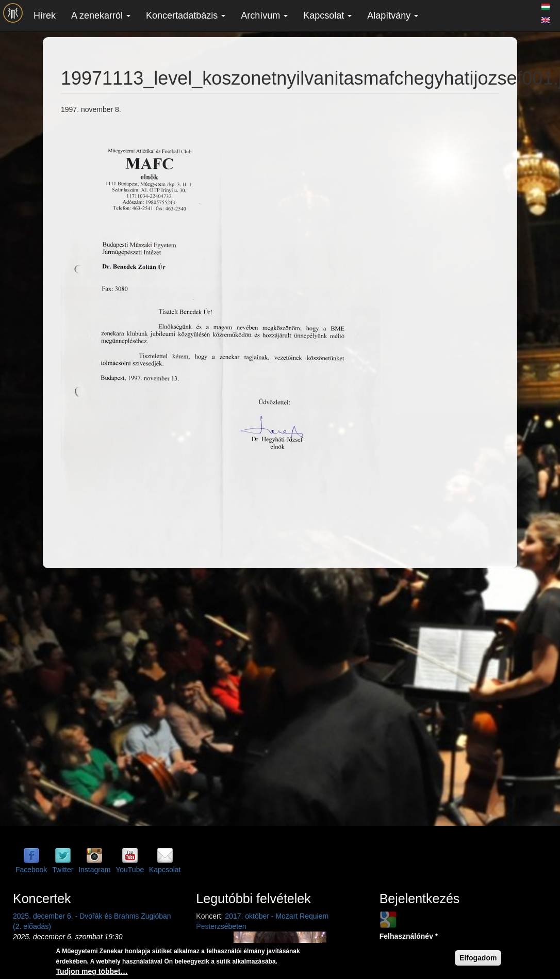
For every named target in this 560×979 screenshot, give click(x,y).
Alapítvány (393, 15)
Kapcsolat (327, 15)
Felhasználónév (409, 936)
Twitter (63, 870)
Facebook (31, 870)
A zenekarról (101, 15)
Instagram (94, 870)
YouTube (130, 870)
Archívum (264, 15)
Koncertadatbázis (186, 15)
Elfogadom (478, 958)
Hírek (45, 15)
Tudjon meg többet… (92, 971)
